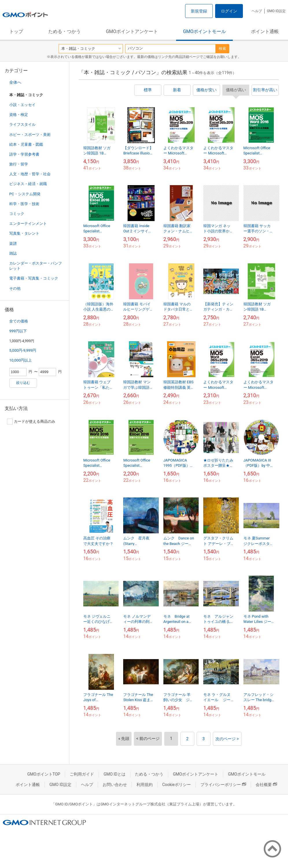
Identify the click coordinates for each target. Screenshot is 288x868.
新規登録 (199, 11)
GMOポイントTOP (44, 774)
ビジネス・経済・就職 (28, 184)
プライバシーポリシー (223, 785)
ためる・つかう (64, 31)
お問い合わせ (115, 785)
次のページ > (227, 739)
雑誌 (13, 253)
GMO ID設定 (276, 11)
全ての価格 (19, 321)
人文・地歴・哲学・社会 (30, 174)
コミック (17, 214)
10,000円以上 (21, 360)
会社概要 (266, 785)
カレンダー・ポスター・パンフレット (36, 266)
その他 (15, 288)
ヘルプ (257, 11)
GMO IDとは (115, 774)
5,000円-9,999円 (23, 350)
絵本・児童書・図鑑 (26, 144)
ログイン (229, 11)
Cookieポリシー (177, 785)
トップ (16, 31)
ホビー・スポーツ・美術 (30, 135)
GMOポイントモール (204, 31)
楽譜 (13, 244)
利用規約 (145, 785)
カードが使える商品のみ (31, 422)
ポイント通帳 (265, 31)
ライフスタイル (22, 124)
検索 (222, 49)
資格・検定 (19, 115)
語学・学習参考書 (24, 154)
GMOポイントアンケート (132, 31)
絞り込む (23, 383)
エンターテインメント (28, 224)
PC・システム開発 (25, 194)
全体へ (15, 82)
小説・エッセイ (22, 105)
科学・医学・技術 (24, 204)
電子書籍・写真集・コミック (34, 278)
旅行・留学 (19, 164)
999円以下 (18, 331)
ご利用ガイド (82, 774)
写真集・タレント (24, 233)
